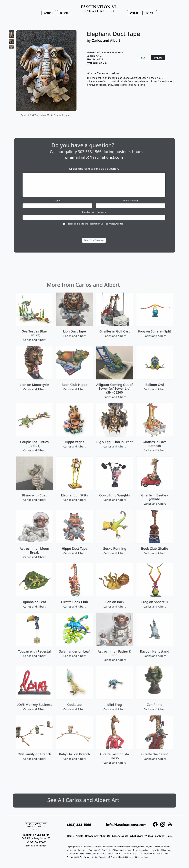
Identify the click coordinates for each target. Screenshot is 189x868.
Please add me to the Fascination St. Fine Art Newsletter (95, 214)
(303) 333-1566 (79, 825)
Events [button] (134, 13)
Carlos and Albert (106, 40)
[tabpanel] (131, 81)
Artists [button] (49, 13)
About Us (105, 836)
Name (70, 199)
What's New (137, 836)
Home (70, 836)
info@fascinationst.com (99, 170)
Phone (118, 199)
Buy (143, 58)
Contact (159, 836)
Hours (169, 836)
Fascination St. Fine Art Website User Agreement (88, 857)
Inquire (158, 58)
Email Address (94, 206)
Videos (149, 836)
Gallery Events (120, 836)
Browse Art (91, 836)
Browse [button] (64, 13)
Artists (79, 836)
